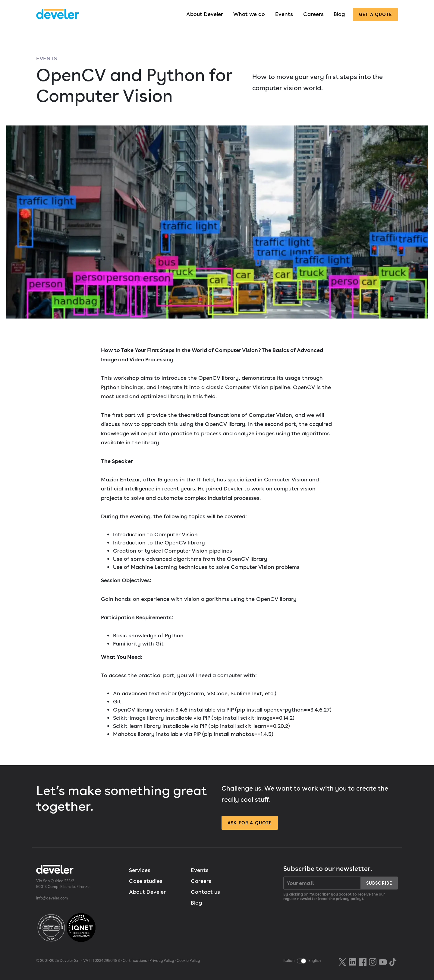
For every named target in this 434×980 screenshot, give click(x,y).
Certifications (135, 961)
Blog (339, 14)
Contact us (205, 892)
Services (140, 870)
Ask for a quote (250, 823)
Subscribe (379, 883)
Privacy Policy (162, 961)
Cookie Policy (188, 961)
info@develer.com (52, 898)
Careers (313, 14)
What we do (249, 14)
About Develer (205, 14)
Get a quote (375, 14)
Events (284, 14)
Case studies (146, 881)
